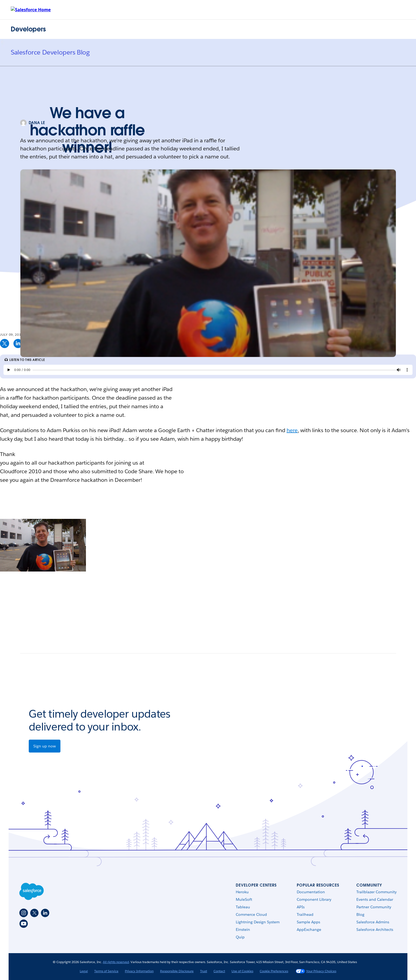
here (292, 430)
